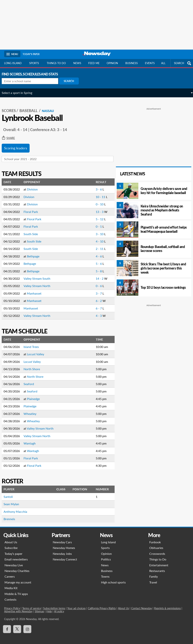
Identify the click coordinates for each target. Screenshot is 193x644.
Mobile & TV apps (16, 591)
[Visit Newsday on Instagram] (27, 626)
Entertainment (159, 562)
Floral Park (33, 209)
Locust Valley (38, 351)
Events (150, 63)
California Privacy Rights (102, 605)
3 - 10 (95, 231)
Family (154, 574)
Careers (10, 574)
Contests (10, 597)
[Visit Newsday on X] (17, 626)
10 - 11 (96, 194)
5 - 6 (94, 261)
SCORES (11, 108)
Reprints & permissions (167, 605)
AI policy (59, 608)
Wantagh (32, 440)
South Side (33, 231)
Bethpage (36, 253)
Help (49, 608)
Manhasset (37, 290)
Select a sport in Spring (19, 93)
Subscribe (11, 545)
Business (132, 63)
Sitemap (39, 608)
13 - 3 (95, 209)
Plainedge (36, 396)
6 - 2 (94, 298)
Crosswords (157, 551)
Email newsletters (16, 556)
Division (35, 186)
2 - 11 (95, 246)
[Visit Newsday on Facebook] (7, 626)
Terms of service (32, 605)
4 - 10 (95, 238)
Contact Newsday (142, 605)
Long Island (13, 63)
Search (71, 81)
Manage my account (18, 579)
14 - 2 (95, 276)
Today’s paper (13, 551)
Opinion (112, 63)
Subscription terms (54, 605)
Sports (34, 63)
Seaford (31, 381)
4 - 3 (94, 313)
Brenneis (12, 516)
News (77, 63)
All (163, 63)
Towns (105, 574)
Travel (153, 579)
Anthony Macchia (18, 509)
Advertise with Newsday (18, 608)
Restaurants (157, 568)
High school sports (113, 579)
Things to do (56, 63)
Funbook (155, 539)
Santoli (11, 494)
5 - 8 (94, 268)
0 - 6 (94, 283)
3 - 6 (94, 186)
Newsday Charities (17, 568)
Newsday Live (14, 562)
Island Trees (34, 344)
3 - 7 (94, 290)
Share (11, 135)
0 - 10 (95, 201)
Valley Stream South (39, 276)
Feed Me (94, 63)
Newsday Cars (62, 539)
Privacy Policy (12, 605)
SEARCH (183, 63)
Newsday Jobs (62, 551)
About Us (11, 539)
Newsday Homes (64, 545)
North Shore (34, 366)
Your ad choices (76, 605)
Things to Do (158, 556)
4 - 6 (94, 253)
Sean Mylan (14, 501)
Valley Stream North (39, 283)
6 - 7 (94, 305)
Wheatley (32, 411)
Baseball (31, 108)
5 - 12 (95, 216)
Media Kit (11, 585)
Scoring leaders (18, 145)
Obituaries (156, 545)
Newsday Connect (65, 556)
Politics (106, 556)
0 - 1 (94, 224)
